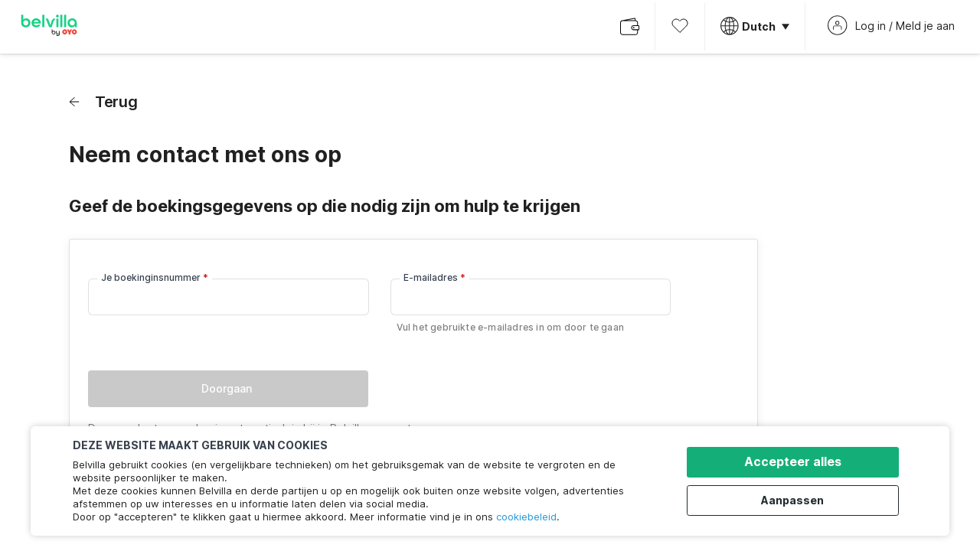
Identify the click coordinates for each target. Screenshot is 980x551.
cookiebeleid (526, 517)
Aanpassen (797, 499)
